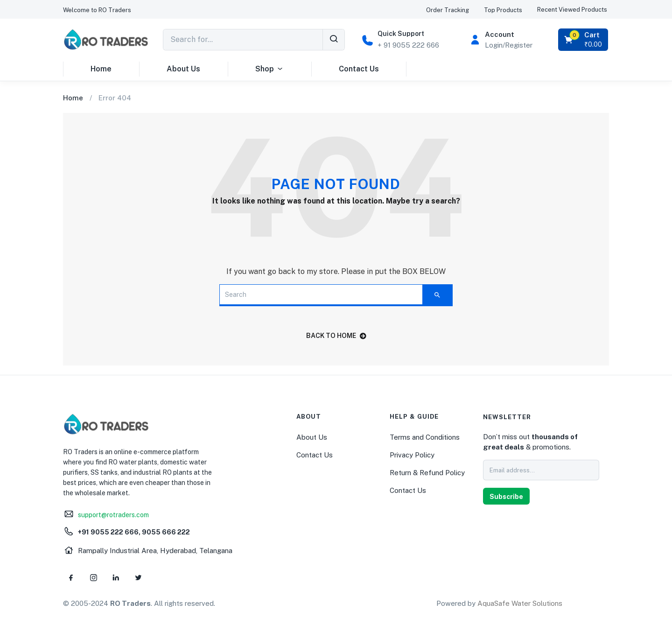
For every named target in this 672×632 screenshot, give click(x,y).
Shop (269, 69)
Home (101, 69)
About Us (183, 69)
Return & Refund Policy (427, 473)
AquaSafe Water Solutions (520, 603)
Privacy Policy (412, 455)
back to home (336, 336)
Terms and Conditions (425, 437)
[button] (97, 10)
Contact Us (359, 69)
